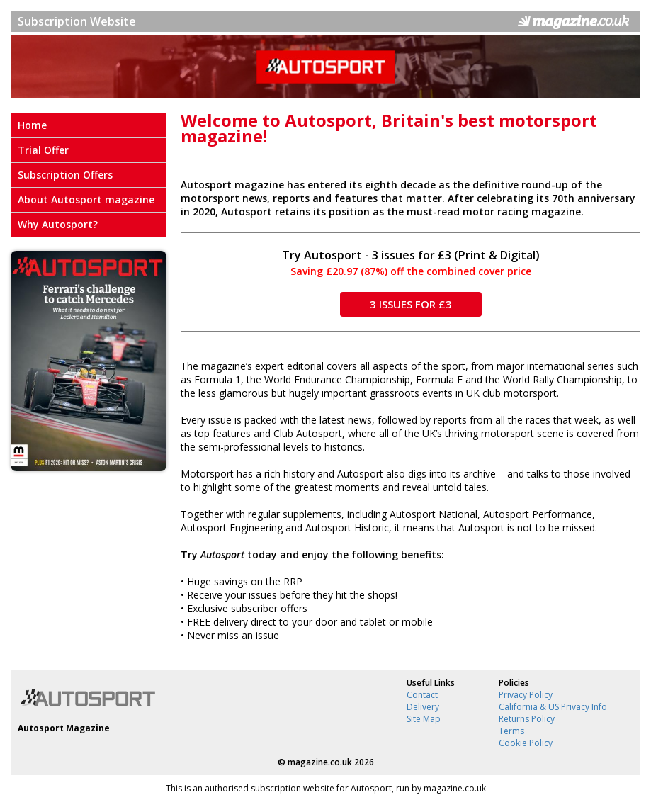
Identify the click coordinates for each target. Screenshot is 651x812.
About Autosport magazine (86, 199)
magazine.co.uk (320, 762)
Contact (422, 695)
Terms (511, 731)
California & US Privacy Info (553, 707)
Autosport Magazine (64, 728)
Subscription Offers (65, 175)
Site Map (424, 719)
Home (32, 125)
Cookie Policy (526, 743)
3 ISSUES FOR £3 (411, 304)
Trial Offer (43, 150)
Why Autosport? (58, 224)
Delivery (423, 707)
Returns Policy (527, 719)
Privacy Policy (526, 695)
